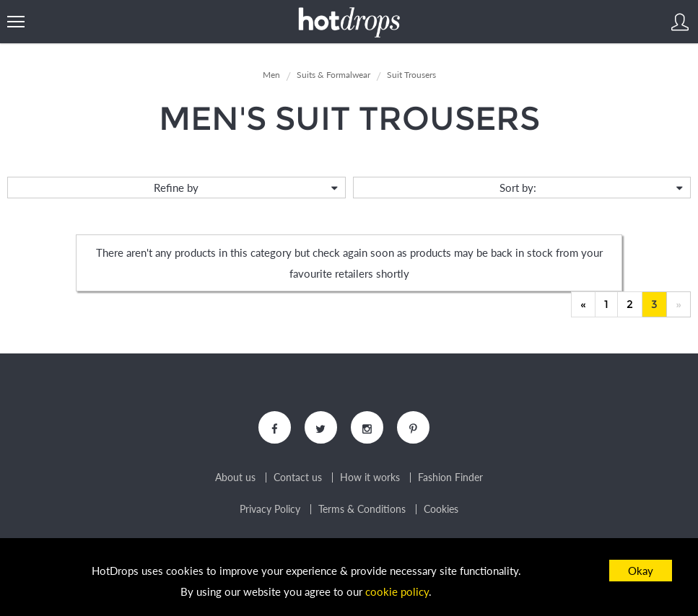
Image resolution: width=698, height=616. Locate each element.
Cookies (441, 509)
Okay (641, 571)
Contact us (298, 478)
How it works (370, 478)
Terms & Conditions (362, 509)
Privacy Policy (270, 509)
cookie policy (397, 591)
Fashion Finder (450, 478)
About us (235, 478)
